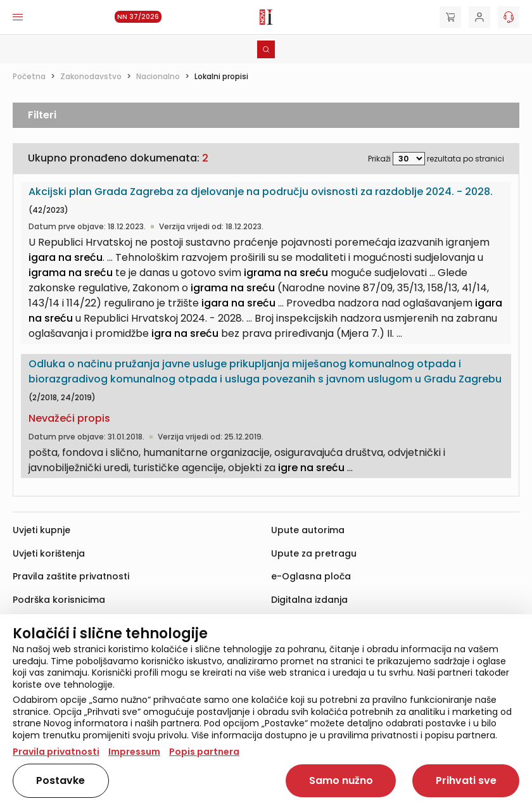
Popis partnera (204, 752)
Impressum (134, 752)
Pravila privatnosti (56, 752)
